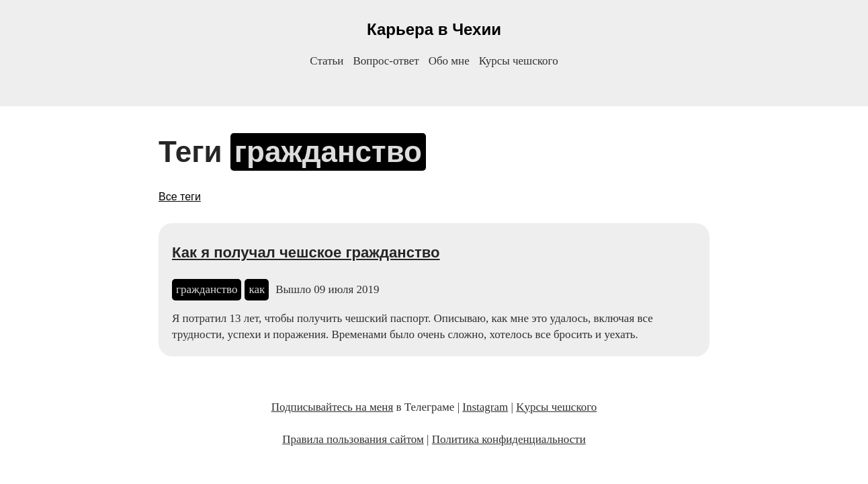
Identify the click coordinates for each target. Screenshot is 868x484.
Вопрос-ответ (386, 61)
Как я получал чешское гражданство (306, 252)
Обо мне (449, 61)
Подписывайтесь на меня (333, 407)
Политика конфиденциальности (509, 439)
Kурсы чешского (556, 407)
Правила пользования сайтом (353, 439)
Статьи (327, 61)
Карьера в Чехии (434, 29)
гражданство (207, 289)
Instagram (485, 407)
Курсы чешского (519, 61)
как (257, 289)
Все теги (180, 197)
